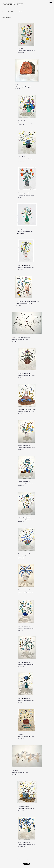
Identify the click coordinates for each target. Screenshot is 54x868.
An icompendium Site (36, 859)
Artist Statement (6, 17)
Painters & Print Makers (8, 12)
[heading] (13, 5)
